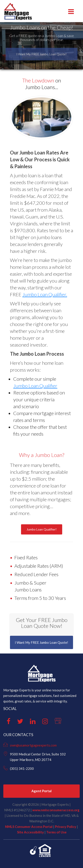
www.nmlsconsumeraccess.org (56, 810)
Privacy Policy (66, 827)
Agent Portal (41, 791)
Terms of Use (56, 832)
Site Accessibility (30, 832)
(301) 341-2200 (22, 769)
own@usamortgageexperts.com (33, 745)
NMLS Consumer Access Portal (29, 827)
